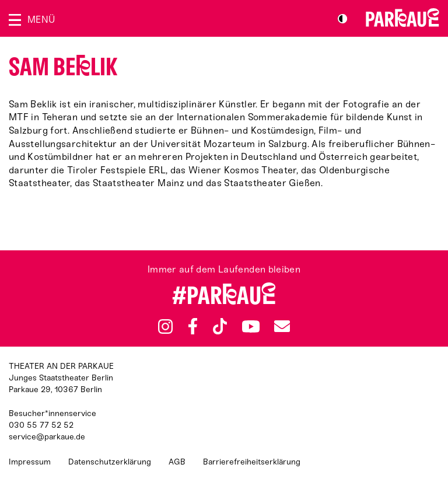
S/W (342, 19)
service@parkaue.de (47, 437)
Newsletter (282, 326)
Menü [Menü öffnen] (41, 20)
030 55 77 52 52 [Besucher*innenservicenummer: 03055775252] (41, 425)
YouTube (251, 326)
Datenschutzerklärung (110, 462)
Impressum (30, 462)
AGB (177, 462)
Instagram (165, 326)
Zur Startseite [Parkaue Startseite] (402, 18)
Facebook (193, 326)
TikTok (220, 326)
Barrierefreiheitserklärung (252, 462)
